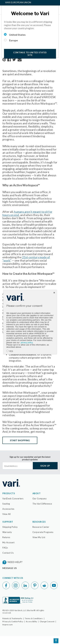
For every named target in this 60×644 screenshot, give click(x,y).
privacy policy (27, 343)
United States (17, 35)
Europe (13, 40)
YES (11, 351)
